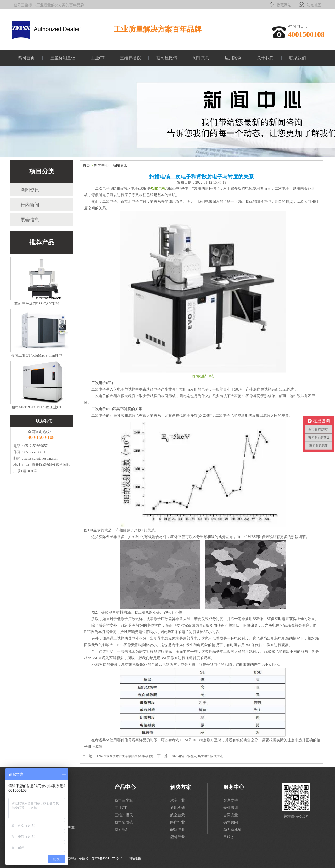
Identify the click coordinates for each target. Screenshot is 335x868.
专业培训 (231, 808)
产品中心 (125, 787)
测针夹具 (201, 58)
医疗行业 (177, 822)
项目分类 (42, 171)
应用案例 (233, 58)
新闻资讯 (30, 190)
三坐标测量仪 (63, 58)
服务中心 (234, 787)
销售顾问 (231, 822)
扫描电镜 (158, 189)
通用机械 (177, 808)
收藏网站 (279, 5)
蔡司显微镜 (167, 58)
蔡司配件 (122, 830)
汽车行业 (177, 800)
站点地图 (309, 5)
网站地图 (135, 858)
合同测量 (231, 815)
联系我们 (298, 58)
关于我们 (265, 58)
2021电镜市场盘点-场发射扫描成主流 (197, 756)
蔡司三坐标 (23, 5)
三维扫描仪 (130, 58)
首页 (86, 166)
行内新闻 (30, 205)
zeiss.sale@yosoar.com (41, 458)
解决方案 (181, 787)
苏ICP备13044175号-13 (107, 858)
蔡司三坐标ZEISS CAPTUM (37, 304)
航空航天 (177, 815)
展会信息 (30, 220)
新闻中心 (101, 166)
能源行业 (177, 830)
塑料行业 (177, 837)
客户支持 (231, 800)
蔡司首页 (26, 58)
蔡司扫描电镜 (203, 376)
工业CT (98, 58)
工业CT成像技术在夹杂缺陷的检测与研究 (125, 756)
